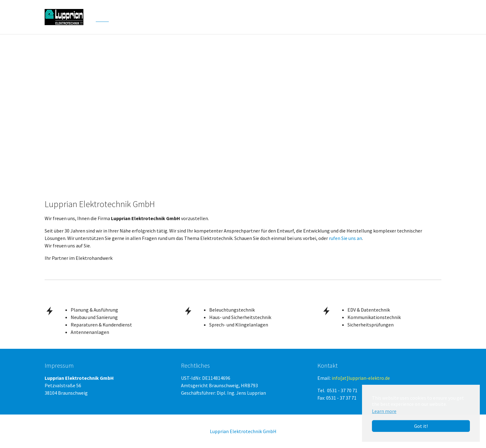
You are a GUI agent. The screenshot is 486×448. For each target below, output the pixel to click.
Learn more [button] (384, 411)
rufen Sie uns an (345, 238)
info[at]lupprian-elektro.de (361, 378)
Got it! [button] (421, 426)
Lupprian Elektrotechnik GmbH (243, 431)
